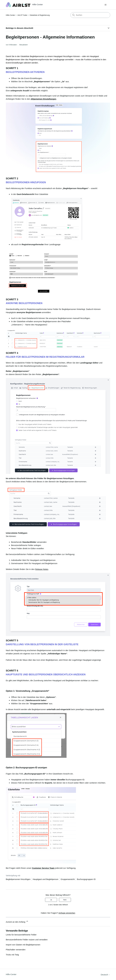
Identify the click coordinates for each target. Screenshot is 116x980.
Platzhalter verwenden (16, 950)
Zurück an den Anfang (17, 921)
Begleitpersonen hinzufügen (18, 879)
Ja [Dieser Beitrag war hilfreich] (51, 900)
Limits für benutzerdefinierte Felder (21, 935)
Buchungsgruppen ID (86, 879)
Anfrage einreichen (67, 913)
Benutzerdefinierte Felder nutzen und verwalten (27, 940)
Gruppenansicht (68, 879)
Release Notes (42, 569)
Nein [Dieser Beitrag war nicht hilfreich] (65, 900)
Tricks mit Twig (12, 955)
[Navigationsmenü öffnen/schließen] (105, 5)
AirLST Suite (22, 15)
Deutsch (105, 975)
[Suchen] (90, 15)
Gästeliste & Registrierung (40, 15)
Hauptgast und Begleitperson (46, 879)
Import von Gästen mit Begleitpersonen (23, 945)
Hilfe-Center (10, 15)
